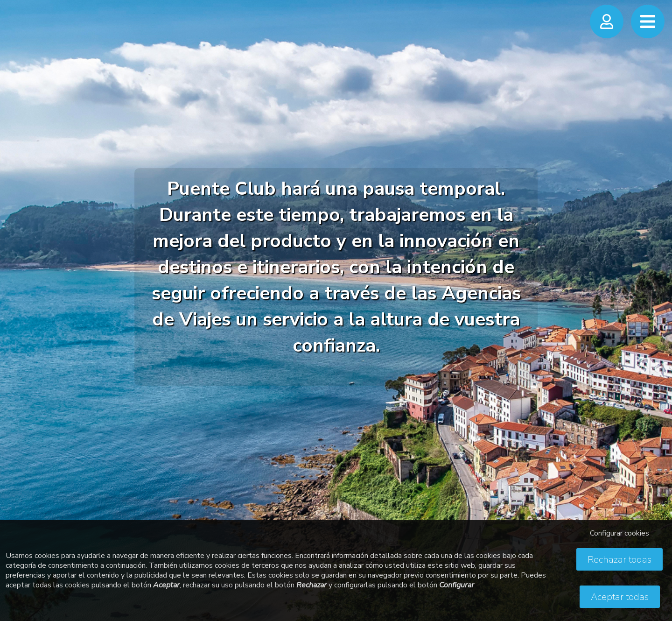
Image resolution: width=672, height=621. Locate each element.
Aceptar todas (620, 597)
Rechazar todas (619, 560)
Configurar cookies (619, 533)
